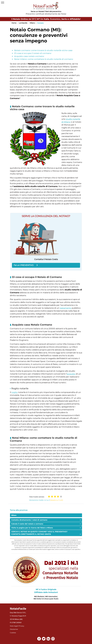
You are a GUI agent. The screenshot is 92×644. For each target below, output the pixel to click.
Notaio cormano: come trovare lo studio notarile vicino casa (43, 50)
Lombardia (23, 23)
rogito (15, 392)
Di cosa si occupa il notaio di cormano (33, 53)
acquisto (71, 374)
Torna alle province (19, 510)
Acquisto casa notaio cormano (29, 56)
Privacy (21, 626)
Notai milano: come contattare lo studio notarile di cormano (43, 59)
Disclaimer (14, 629)
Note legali (14, 626)
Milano (32, 23)
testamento (66, 308)
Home (14, 23)
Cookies (13, 633)
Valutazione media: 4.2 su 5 (46, 500)
